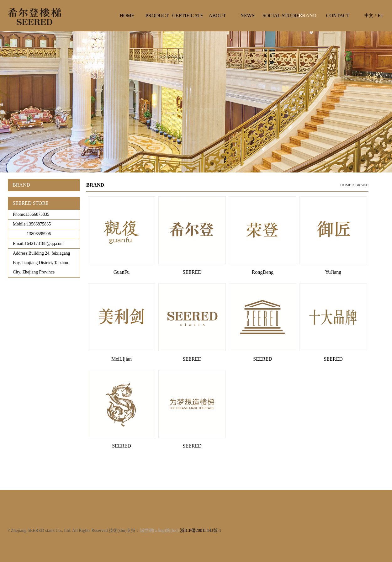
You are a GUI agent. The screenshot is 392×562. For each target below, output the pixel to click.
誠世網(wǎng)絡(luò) (159, 530)
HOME (346, 185)
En (380, 16)
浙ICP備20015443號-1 (201, 530)
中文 (369, 16)
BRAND (362, 185)
